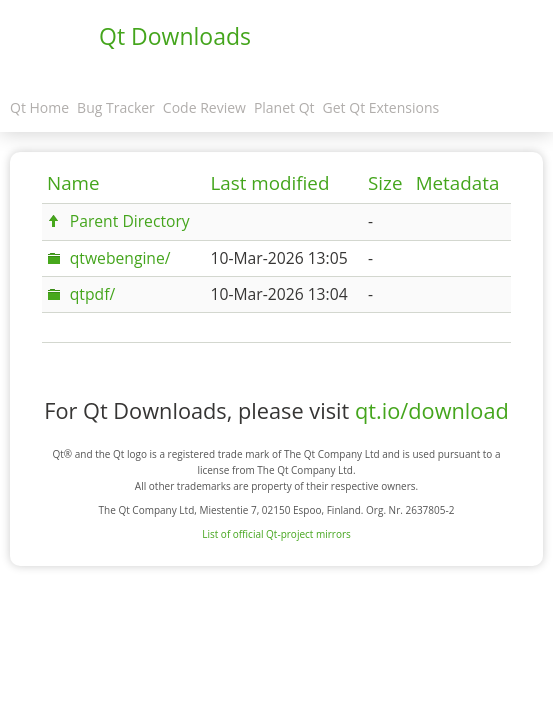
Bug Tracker (116, 107)
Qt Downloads (175, 36)
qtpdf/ (92, 294)
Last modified (270, 183)
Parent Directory (130, 221)
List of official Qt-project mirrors (276, 534)
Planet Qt (284, 107)
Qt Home (39, 107)
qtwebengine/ (120, 258)
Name (73, 183)
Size (385, 183)
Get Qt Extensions (381, 107)
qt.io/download (432, 410)
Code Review (204, 107)
